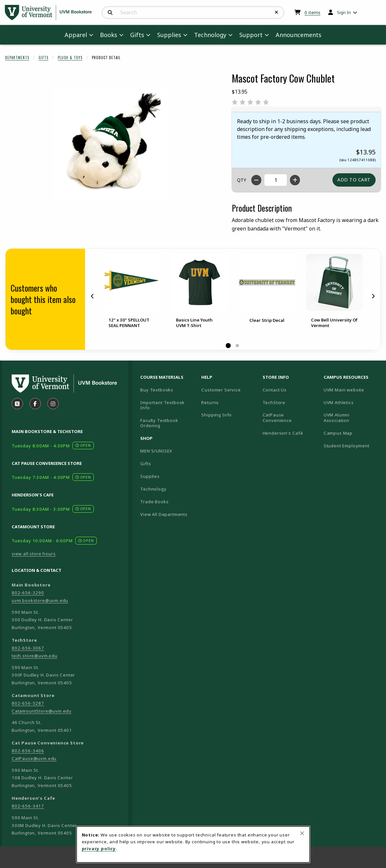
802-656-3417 (28, 806)
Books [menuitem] (109, 35)
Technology (153, 489)
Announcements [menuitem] (299, 35)
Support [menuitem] (251, 35)
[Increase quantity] (295, 180)
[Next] (373, 296)
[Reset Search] (277, 12)
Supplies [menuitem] (169, 35)
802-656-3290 (28, 593)
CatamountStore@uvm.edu (42, 711)
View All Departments (164, 514)
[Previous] (93, 296)
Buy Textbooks (157, 390)
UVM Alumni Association (352, 418)
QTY (242, 180)
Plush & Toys (70, 58)
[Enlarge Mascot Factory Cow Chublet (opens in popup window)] (111, 144)
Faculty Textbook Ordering (159, 423)
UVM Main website (352, 390)
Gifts (44, 58)
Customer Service (221, 390)
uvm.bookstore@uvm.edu (40, 600)
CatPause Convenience (277, 418)
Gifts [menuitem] (137, 35)
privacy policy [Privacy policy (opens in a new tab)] (99, 848)
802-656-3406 (28, 751)
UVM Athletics (352, 402)
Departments (17, 58)
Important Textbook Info (162, 405)
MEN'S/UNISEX (156, 451)
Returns (210, 402)
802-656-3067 (28, 648)
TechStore (274, 402)
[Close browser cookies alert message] (302, 833)
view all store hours (34, 554)
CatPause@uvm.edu (34, 758)
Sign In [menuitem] (344, 12)
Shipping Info (217, 415)
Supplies (150, 476)
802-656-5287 (28, 703)
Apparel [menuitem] (76, 35)
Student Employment (352, 446)
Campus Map (352, 433)
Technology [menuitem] (210, 35)
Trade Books (154, 502)
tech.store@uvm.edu (35, 656)
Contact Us (275, 390)
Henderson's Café (283, 433)
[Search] (110, 13)
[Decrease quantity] (256, 180)
